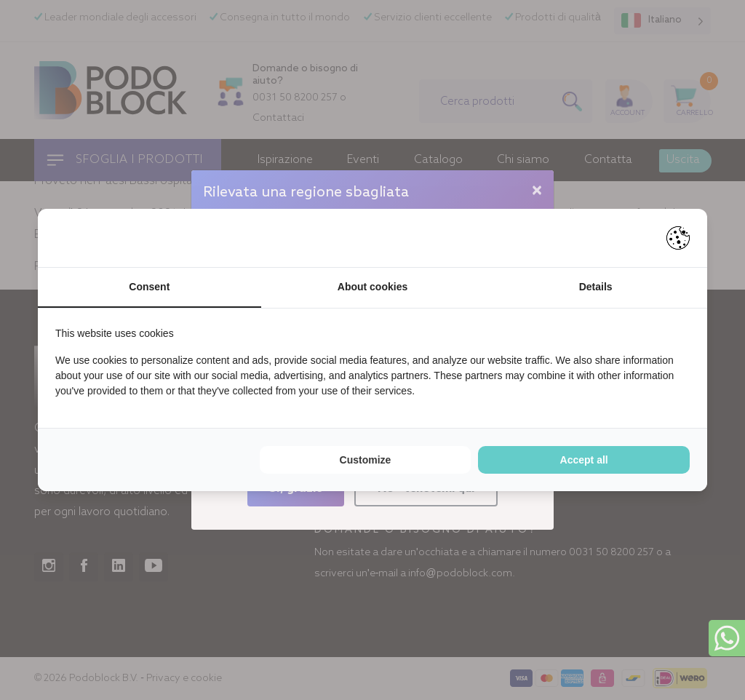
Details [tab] (596, 287)
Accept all (584, 460)
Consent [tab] (149, 287)
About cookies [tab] (372, 287)
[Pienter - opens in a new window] (678, 238)
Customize (366, 460)
